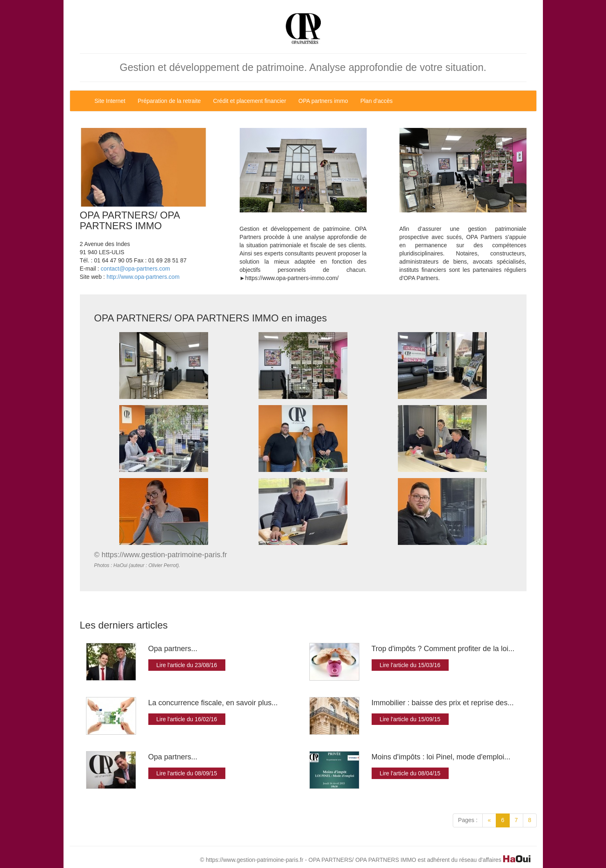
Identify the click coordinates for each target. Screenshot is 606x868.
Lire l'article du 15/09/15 (410, 719)
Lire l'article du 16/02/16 (187, 719)
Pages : (468, 820)
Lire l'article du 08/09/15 (187, 773)
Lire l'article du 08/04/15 (410, 773)
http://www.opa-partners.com (143, 277)
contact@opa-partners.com (135, 269)
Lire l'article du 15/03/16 (410, 665)
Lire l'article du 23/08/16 (187, 665)
